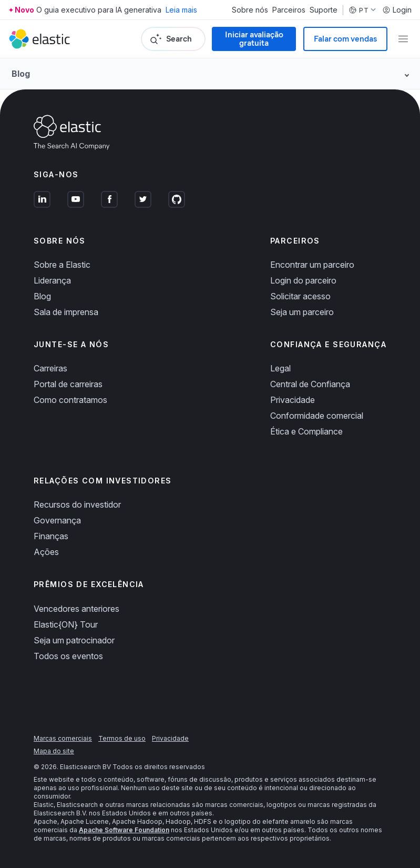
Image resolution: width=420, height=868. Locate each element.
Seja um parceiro (302, 312)
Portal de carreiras (68, 384)
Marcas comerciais (63, 738)
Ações (46, 552)
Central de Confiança (310, 384)
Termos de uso (122, 738)
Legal (280, 368)
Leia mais (181, 10)
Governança (57, 520)
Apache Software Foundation (124, 830)
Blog (42, 296)
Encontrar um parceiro (312, 265)
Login (397, 10)
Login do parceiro (303, 280)
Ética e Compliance (306, 431)
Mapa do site (54, 751)
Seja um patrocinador (74, 640)
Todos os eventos (68, 656)
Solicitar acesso (300, 296)
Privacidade (293, 400)
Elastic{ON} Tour (66, 624)
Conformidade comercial (317, 416)
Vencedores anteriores (76, 609)
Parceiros (289, 10)
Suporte (324, 10)
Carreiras (50, 368)
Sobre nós (250, 10)
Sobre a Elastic (62, 265)
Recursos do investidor (77, 504)
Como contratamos (70, 400)
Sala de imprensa (66, 312)
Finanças (51, 536)
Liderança (52, 280)
